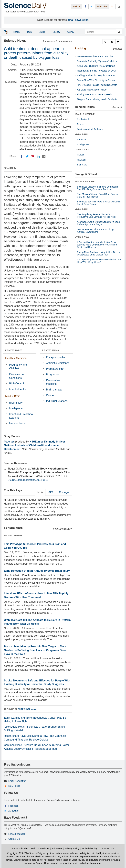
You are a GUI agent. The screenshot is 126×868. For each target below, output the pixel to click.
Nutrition (81, 160)
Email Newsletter (17, 781)
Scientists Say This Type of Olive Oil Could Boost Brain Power (99, 203)
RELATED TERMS (50, 350)
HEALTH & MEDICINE (85, 114)
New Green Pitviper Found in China (95, 56)
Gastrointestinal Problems (90, 129)
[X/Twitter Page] (92, 6)
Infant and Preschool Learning (21, 416)
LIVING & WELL (82, 150)
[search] (119, 32)
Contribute (44, 849)
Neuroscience (17, 423)
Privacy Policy (72, 849)
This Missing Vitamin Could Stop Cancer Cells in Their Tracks (98, 195)
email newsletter (78, 20)
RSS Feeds (14, 786)
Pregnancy (52, 375)
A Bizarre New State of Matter (92, 90)
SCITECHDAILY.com (27, 709)
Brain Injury (16, 403)
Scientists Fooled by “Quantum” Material (98, 61)
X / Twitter (13, 811)
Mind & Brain (13, 396)
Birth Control (16, 384)
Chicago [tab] (64, 492)
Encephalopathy (56, 357)
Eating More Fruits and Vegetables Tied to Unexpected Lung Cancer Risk (99, 253)
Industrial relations (57, 401)
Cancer (50, 395)
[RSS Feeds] (112, 6)
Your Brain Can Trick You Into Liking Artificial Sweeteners (95, 231)
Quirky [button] (72, 32)
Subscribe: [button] (102, 7)
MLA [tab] (40, 492)
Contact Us (14, 839)
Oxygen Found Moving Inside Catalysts (97, 99)
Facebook (13, 806)
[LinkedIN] (38, 156)
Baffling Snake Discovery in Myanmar (96, 75)
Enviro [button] (43, 32)
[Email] (44, 156)
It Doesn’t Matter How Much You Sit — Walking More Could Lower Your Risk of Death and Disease (97, 245)
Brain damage (54, 390)
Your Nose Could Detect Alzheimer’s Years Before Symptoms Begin (99, 223)
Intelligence (16, 408)
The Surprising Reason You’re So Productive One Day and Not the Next (96, 216)
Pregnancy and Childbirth (18, 367)
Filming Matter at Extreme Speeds (94, 94)
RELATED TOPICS (14, 350)
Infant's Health (18, 389)
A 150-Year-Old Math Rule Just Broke (96, 66)
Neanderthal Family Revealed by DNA (97, 71)
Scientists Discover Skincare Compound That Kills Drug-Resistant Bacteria (98, 188)
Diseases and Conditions (17, 376)
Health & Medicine (16, 358)
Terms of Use (107, 849)
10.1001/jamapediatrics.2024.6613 (28, 480)
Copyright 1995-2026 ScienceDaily (25, 853)
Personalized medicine (54, 382)
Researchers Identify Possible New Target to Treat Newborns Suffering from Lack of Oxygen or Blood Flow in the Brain (36, 650)
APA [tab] (51, 492)
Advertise (57, 849)
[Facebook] (21, 156)
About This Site (20, 849)
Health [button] (17, 32)
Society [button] (57, 32)
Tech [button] (30, 32)
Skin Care (82, 165)
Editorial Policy (90, 849)
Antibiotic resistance (58, 363)
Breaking (80, 49)
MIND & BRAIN (82, 134)
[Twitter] (27, 156)
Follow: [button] (77, 7)
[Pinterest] (33, 156)
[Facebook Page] (85, 6)
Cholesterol (83, 119)
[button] (106, 42)
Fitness (81, 124)
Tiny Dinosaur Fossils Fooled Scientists (97, 85)
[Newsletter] (119, 6)
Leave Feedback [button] (17, 834)
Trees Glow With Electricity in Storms (96, 80)
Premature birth (55, 369)
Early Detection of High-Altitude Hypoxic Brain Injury (37, 571)
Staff (33, 849)
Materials (9, 442)
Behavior (82, 139)
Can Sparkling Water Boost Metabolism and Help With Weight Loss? (99, 261)
